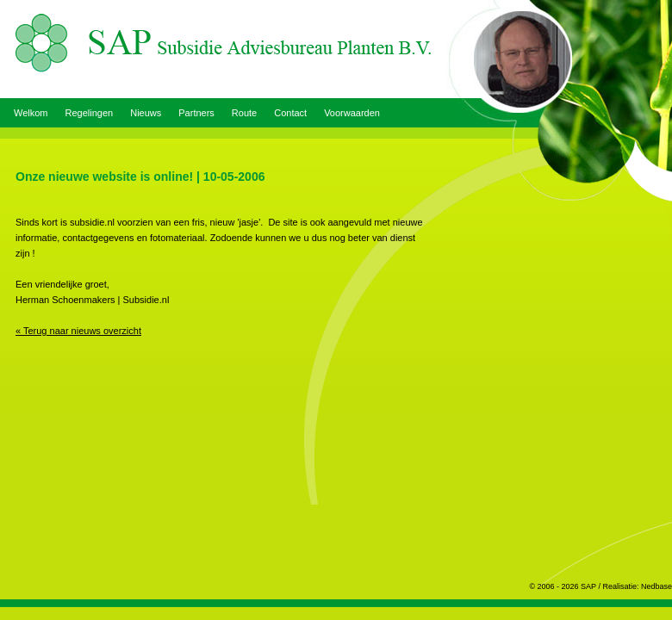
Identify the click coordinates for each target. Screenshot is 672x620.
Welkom (31, 113)
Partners (196, 113)
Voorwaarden (352, 113)
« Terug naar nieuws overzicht (78, 331)
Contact (290, 113)
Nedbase (656, 586)
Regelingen (90, 113)
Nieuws (146, 113)
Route (244, 113)
